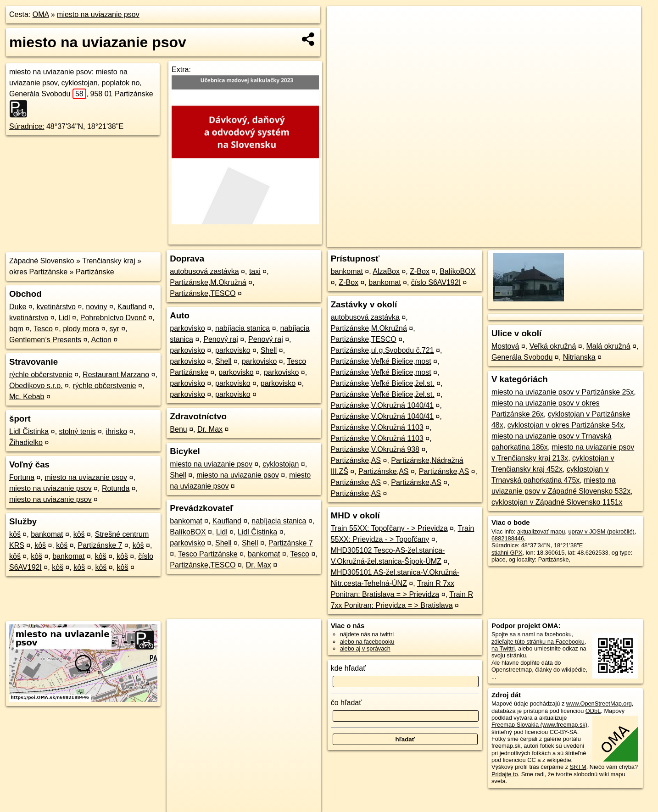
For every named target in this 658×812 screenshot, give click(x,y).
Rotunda (116, 488)
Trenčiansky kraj (109, 261)
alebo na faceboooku (367, 642)
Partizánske (95, 272)
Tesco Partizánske (208, 554)
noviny (96, 307)
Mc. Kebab (27, 397)
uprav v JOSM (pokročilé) (601, 531)
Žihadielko (26, 442)
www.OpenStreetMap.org (599, 704)
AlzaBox (386, 271)
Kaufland (132, 307)
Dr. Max (210, 429)
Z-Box (420, 271)
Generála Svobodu (48, 94)
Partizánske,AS (356, 460)
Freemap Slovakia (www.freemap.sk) (539, 725)
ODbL (593, 711)
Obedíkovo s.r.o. (36, 386)
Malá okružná (608, 346)
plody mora (81, 329)
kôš (15, 534)
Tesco (43, 329)
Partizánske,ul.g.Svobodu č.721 (382, 350)
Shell (269, 350)
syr (114, 329)
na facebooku (554, 634)
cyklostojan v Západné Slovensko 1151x (557, 502)
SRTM (578, 767)
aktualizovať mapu (541, 531)
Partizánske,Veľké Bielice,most (381, 361)
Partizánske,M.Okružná (208, 282)
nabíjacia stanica (243, 328)
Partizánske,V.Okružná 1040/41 (382, 405)
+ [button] (343, 22)
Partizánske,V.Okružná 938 (375, 449)
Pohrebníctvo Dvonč (113, 318)
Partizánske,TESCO (203, 293)
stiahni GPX (507, 553)
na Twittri (503, 648)
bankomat (47, 534)
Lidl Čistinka (29, 431)
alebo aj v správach (365, 648)
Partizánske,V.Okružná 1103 (377, 427)
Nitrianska (579, 357)
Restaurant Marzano (116, 375)
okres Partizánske (38, 272)
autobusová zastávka (204, 271)
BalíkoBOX (188, 532)
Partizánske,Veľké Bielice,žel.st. (383, 383)
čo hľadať (346, 703)
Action (101, 340)
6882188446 (508, 538)
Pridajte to (505, 774)
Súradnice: (27, 126)
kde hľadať (349, 668)
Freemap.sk (530, 240)
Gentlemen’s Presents (45, 340)
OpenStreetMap (483, 240)
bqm (16, 329)
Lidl (64, 318)
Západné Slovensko (42, 261)
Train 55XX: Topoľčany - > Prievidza (389, 528)
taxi (255, 271)
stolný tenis (78, 431)
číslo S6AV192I (436, 282)
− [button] (343, 36)
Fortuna (22, 477)
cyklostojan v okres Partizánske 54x (566, 425)
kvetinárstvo (56, 307)
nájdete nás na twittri (367, 634)
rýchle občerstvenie (41, 375)
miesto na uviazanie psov (98, 14)
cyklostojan (281, 464)
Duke (18, 307)
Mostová (505, 346)
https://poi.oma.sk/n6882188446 (600, 240)
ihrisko (117, 431)
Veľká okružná (553, 346)
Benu (178, 429)
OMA (41, 14)
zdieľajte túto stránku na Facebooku (538, 642)
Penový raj (221, 339)
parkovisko (187, 328)
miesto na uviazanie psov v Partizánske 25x (563, 392)
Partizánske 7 (100, 545)
